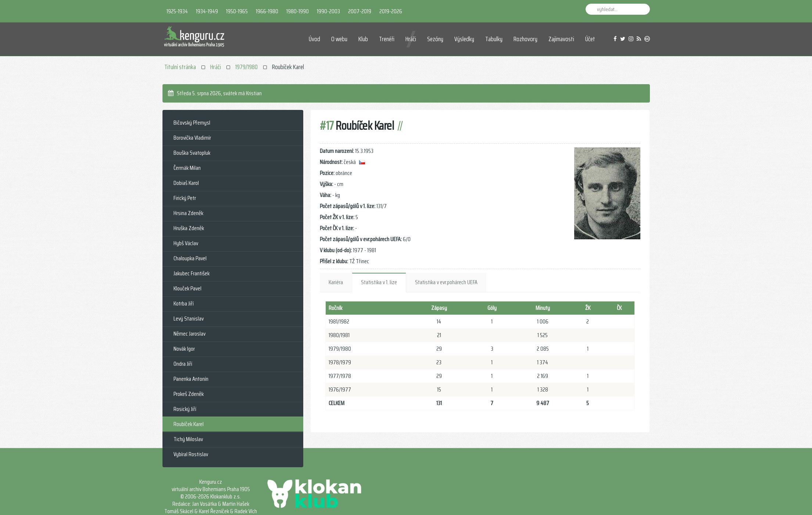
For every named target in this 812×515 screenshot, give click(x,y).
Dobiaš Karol (186, 183)
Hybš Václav (186, 243)
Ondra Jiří (183, 364)
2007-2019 (360, 11)
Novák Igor (184, 349)
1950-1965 (237, 11)
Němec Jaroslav (189, 334)
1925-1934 (177, 11)
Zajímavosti (561, 39)
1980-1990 (298, 11)
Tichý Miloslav (188, 439)
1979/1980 (246, 67)
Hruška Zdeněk (189, 228)
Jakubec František (192, 273)
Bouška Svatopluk (192, 153)
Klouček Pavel (187, 288)
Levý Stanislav (189, 319)
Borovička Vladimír (192, 138)
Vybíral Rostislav (191, 454)
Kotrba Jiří (184, 303)
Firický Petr (185, 198)
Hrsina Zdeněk (188, 213)
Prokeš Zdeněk (189, 394)
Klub (363, 39)
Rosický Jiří (185, 409)
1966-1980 (267, 11)
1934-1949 (207, 11)
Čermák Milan (187, 168)
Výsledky (464, 39)
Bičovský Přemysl (192, 123)
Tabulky (494, 39)
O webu (339, 39)
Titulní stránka (180, 67)
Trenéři (387, 39)
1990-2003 (328, 11)
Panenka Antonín (191, 379)
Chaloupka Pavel (190, 258)
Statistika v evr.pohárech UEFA (446, 282)
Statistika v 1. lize (379, 282)
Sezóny (435, 39)
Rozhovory (525, 39)
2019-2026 (391, 11)
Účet (590, 39)
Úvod (314, 39)
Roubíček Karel (189, 424)
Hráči (411, 39)
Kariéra (336, 282)
